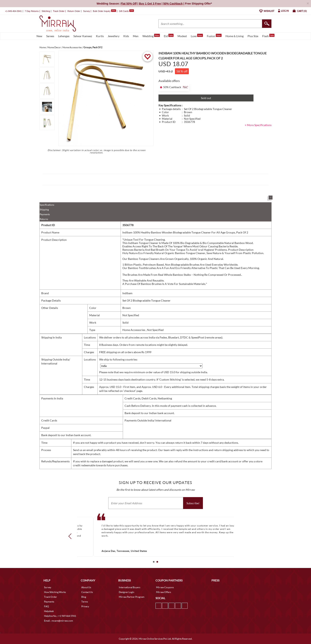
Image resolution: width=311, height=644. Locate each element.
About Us (86, 587)
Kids (126, 36)
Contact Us (87, 592)
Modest (182, 36)
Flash (268, 36)
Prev (71, 536)
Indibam (127, 293)
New (39, 36)
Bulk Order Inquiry (102, 11)
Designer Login (127, 592)
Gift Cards (126, 11)
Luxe (197, 36)
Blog (84, 597)
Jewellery (114, 36)
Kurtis (100, 36)
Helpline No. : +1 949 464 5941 (60, 616)
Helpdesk (49, 611)
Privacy (85, 606)
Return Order (74, 11)
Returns (44, 219)
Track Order (59, 11)
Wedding (151, 36)
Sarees (50, 36)
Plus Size (253, 36)
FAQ (47, 606)
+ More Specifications (258, 125)
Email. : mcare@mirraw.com (59, 621)
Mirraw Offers (164, 592)
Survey (86, 11)
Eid (169, 36)
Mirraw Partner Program (132, 597)
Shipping (44, 210)
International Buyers (130, 587)
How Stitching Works (55, 592)
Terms (85, 602)
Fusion (214, 36)
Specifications (47, 205)
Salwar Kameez (83, 36)
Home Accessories (134, 330)
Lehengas (64, 36)
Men (136, 36)
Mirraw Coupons (165, 587)
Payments (45, 214)
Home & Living (235, 36)
